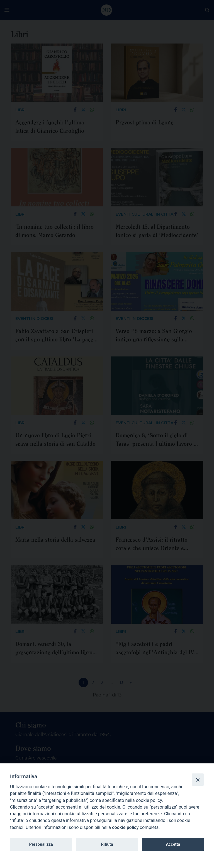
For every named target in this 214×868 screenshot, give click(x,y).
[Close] (198, 780)
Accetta (173, 844)
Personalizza (41, 844)
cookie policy (125, 827)
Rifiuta (107, 844)
